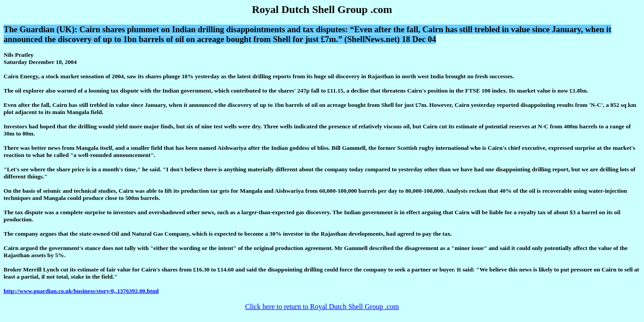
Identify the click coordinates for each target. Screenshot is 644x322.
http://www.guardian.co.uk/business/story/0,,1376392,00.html (81, 291)
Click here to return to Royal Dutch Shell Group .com (322, 307)
